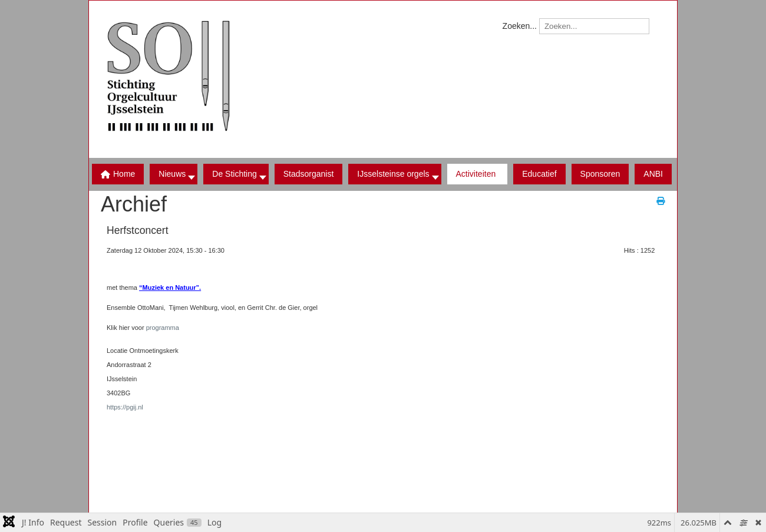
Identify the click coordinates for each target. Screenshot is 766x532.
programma (163, 328)
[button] (236, 174)
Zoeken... (520, 26)
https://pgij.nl (125, 407)
